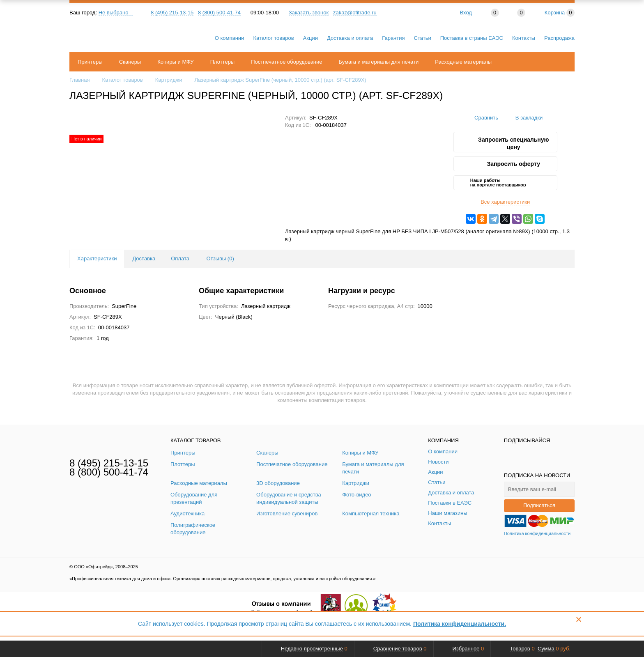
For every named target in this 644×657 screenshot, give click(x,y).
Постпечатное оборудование (286, 62)
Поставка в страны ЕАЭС (472, 38)
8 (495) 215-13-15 (172, 13)
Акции (310, 38)
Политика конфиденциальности (537, 533)
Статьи (423, 38)
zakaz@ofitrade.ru (355, 13)
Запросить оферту (514, 164)
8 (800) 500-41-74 (219, 13)
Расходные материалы (463, 62)
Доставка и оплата (350, 38)
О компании (230, 38)
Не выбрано (116, 13)
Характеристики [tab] (97, 258)
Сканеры (130, 62)
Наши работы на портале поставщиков (498, 183)
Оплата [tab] (180, 258)
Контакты (524, 38)
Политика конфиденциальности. (460, 624)
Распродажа (559, 38)
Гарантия (393, 38)
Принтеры (90, 62)
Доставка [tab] (144, 258)
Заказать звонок (309, 13)
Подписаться (539, 505)
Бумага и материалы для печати (379, 62)
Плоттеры (223, 62)
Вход (466, 13)
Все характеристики (505, 202)
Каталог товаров (273, 38)
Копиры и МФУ (175, 62)
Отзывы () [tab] (220, 258)
